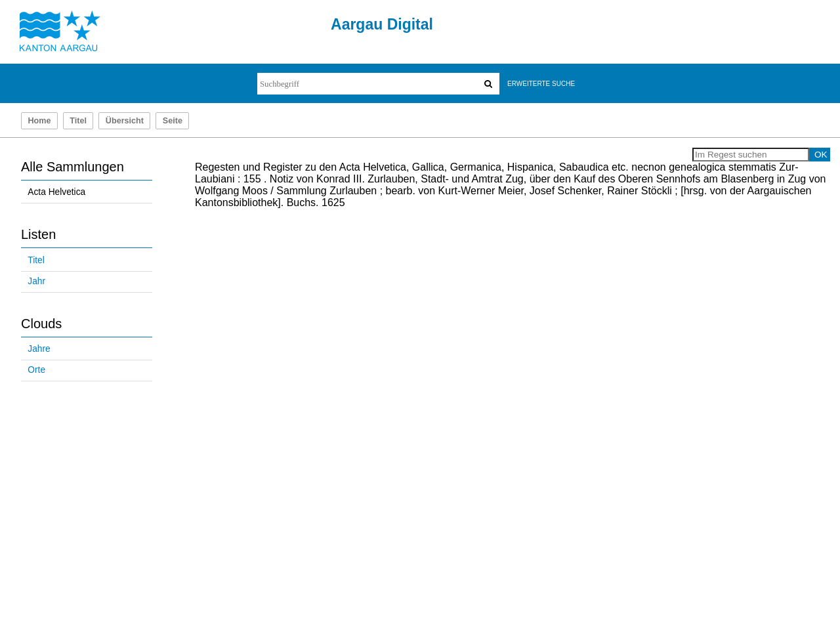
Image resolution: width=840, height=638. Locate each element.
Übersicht (125, 121)
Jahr (36, 281)
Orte (36, 370)
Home (39, 121)
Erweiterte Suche (541, 84)
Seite (173, 121)
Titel (78, 121)
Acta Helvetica (56, 192)
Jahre (39, 349)
